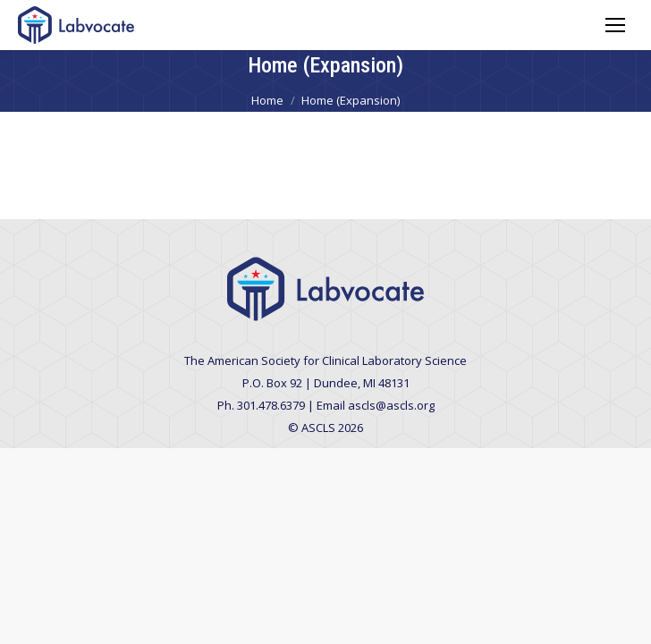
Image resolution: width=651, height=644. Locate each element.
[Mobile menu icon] (615, 25)
